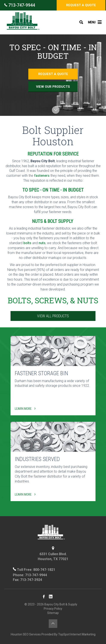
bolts (27, 243)
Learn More (25, 409)
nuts (42, 243)
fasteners (42, 176)
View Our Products (53, 87)
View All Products (53, 316)
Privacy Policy (53, 609)
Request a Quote (81, 5)
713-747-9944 (20, 5)
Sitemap (53, 613)
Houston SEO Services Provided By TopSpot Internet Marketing (53, 634)
